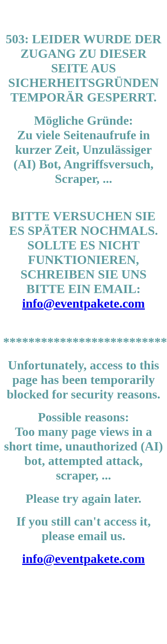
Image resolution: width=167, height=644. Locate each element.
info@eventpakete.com (83, 303)
